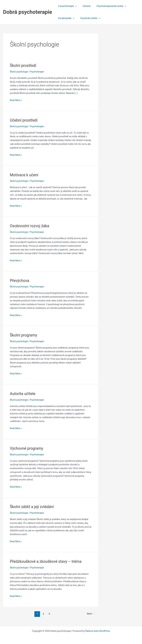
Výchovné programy (27, 448)
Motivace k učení (25, 175)
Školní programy (24, 335)
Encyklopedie (65, 18)
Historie (84, 6)
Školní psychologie (19, 72)
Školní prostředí (23, 65)
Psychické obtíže (88, 18)
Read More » (16, 100)
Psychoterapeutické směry (108, 6)
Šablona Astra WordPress (98, 631)
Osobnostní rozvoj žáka (30, 226)
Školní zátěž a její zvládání (33, 506)
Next (91, 613)
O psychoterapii (67, 6)
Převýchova (20, 280)
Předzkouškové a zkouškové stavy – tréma (47, 561)
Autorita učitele (23, 393)
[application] (74, 6)
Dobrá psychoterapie (28, 12)
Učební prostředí (24, 120)
